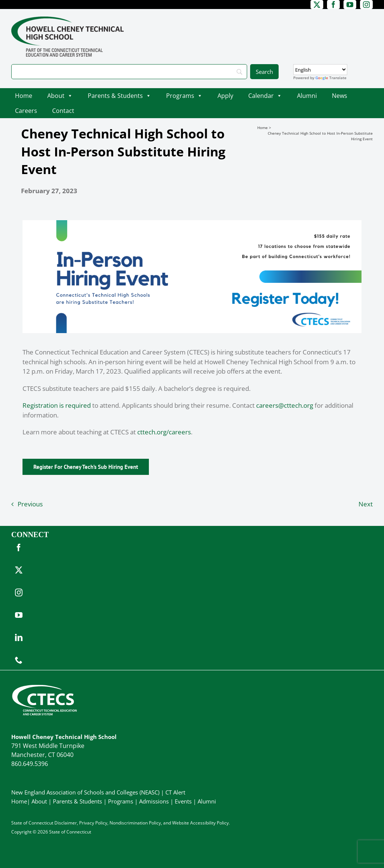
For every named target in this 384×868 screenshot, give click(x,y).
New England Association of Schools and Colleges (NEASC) (85, 792)
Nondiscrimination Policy (135, 823)
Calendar (265, 96)
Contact (63, 111)
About (60, 96)
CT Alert (175, 792)
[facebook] (333, 5)
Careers (26, 111)
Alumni (307, 96)
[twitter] (317, 5)
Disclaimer (66, 823)
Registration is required (57, 405)
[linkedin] (19, 638)
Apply (225, 96)
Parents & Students (119, 96)
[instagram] (366, 5)
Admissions (154, 801)
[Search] (129, 72)
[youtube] (350, 5)
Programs (184, 96)
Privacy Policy (93, 823)
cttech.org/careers (164, 432)
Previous (30, 504)
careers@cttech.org (285, 405)
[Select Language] (320, 70)
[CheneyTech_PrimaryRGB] (67, 20)
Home (24, 96)
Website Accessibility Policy (200, 823)
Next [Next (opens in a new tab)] (366, 504)
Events (183, 801)
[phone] (19, 660)
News (340, 96)
